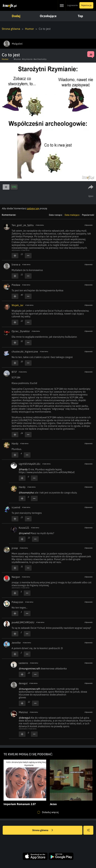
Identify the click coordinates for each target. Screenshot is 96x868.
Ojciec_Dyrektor (21, 331)
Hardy (15, 444)
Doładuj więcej (48, 812)
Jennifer (16, 643)
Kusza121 (24, 528)
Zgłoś (91, 196)
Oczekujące (48, 16)
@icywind (24, 533)
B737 (14, 372)
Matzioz (23, 712)
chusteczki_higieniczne (25, 352)
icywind (16, 507)
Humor (29, 29)
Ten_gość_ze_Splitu (23, 225)
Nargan (16, 577)
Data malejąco (72, 215)
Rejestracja (86, 5)
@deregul (24, 718)
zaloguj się (33, 208)
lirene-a (16, 265)
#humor (17, 59)
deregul (23, 683)
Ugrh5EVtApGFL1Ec (30, 464)
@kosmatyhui (26, 493)
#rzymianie (27, 59)
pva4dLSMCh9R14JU (23, 622)
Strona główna (11, 29)
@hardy (23, 469)
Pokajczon (17, 602)
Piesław (16, 285)
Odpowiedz (88, 225)
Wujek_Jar (17, 305)
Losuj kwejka (90, 832)
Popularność (88, 215)
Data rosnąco (55, 215)
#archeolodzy (40, 59)
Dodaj (16, 16)
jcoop (15, 548)
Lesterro (23, 663)
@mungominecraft (29, 669)
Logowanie (72, 5)
